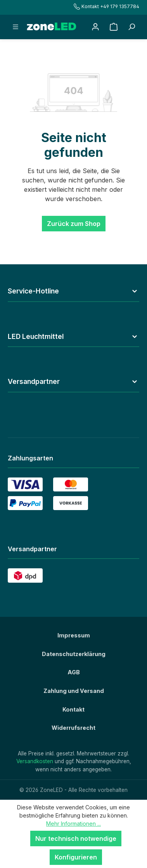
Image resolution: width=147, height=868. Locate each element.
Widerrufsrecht (73, 728)
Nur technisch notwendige (76, 838)
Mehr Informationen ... (73, 824)
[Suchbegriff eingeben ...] (131, 27)
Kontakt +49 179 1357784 (106, 7)
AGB (74, 672)
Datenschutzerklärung (74, 654)
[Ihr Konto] (95, 27)
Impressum (74, 635)
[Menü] (16, 27)
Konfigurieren (76, 857)
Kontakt (73, 709)
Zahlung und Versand (74, 691)
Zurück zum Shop (74, 224)
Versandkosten (35, 761)
